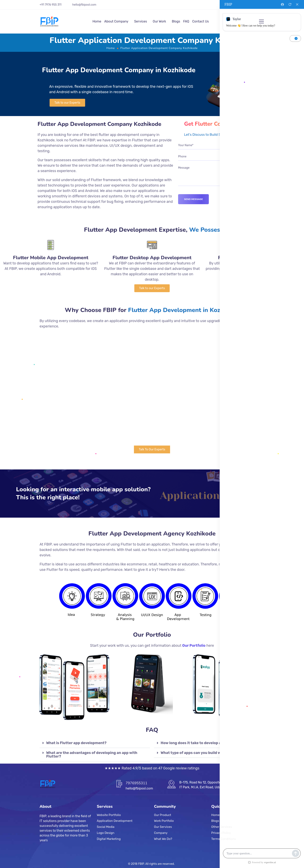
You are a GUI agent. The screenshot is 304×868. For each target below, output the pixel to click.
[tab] (95, 743)
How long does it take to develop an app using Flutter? (209, 743)
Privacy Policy (221, 833)
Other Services (222, 827)
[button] (67, 103)
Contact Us (200, 21)
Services (141, 21)
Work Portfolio (164, 821)
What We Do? (163, 839)
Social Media (106, 827)
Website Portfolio (109, 815)
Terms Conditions (224, 839)
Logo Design (106, 833)
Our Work (159, 21)
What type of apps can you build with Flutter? (201, 753)
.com (93, 5)
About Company (116, 21)
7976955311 (136, 783)
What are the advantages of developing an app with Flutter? (92, 755)
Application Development (115, 821)
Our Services (163, 827)
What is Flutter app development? (76, 743)
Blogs (176, 21)
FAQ (186, 21)
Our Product (163, 815)
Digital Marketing (109, 839)
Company (161, 833)
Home (97, 21)
